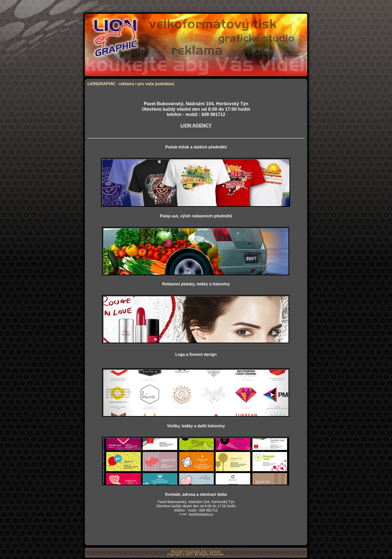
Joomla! (215, 551)
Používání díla (196, 551)
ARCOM (177, 551)
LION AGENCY (196, 125)
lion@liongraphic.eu (201, 514)
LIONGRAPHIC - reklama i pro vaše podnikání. (131, 84)
